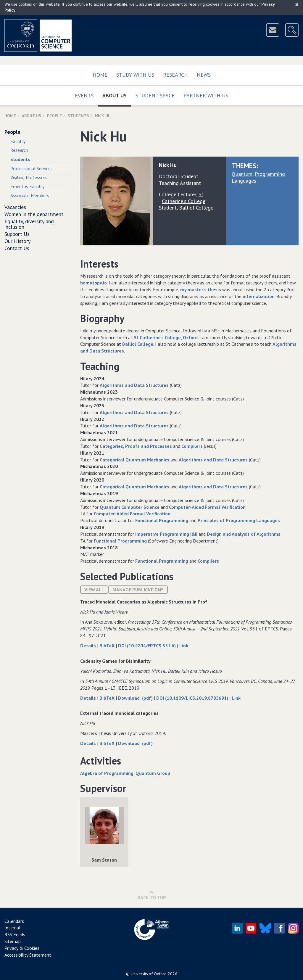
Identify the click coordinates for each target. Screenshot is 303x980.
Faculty (18, 141)
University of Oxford (149, 974)
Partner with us (206, 95)
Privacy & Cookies (22, 948)
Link (184, 646)
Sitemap (13, 941)
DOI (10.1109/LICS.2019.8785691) (193, 698)
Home (100, 75)
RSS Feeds (15, 934)
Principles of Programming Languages (239, 520)
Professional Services (32, 168)
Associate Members (30, 195)
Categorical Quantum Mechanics (134, 460)
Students (78, 116)
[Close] (297, 4)
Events (84, 95)
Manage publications (138, 590)
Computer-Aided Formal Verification (207, 507)
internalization (259, 296)
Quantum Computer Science (130, 507)
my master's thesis (201, 289)
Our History (17, 241)
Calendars (14, 921)
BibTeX (108, 646)
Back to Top (152, 895)
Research (175, 75)
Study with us (135, 75)
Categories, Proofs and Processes (136, 446)
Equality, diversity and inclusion (29, 224)
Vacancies (15, 207)
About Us (117, 94)
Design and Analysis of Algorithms (244, 534)
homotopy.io (94, 283)
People (54, 116)
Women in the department (34, 214)
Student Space (155, 95)
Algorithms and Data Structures (134, 385)
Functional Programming (162, 520)
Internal (12, 928)
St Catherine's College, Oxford (166, 337)
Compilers (192, 446)
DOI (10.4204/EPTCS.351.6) (148, 646)
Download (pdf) (136, 698)
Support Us (17, 234)
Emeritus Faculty (27, 186)
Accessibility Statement (28, 955)
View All (94, 590)
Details (89, 646)
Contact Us (17, 248)
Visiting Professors (29, 177)
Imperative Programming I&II (166, 534)
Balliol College (138, 344)
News (204, 75)
